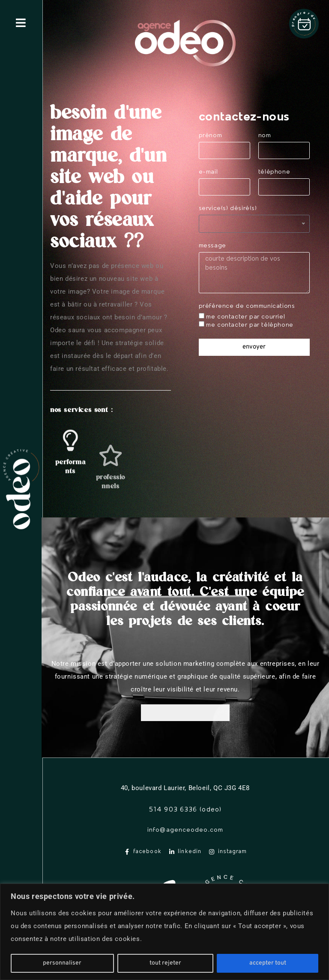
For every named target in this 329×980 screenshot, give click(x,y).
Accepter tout (268, 963)
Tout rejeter (165, 963)
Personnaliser (62, 963)
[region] (164, 932)
